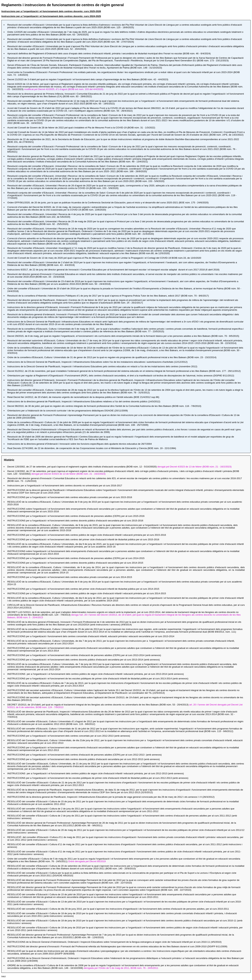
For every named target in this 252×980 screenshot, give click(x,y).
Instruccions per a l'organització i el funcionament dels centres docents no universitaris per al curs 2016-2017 (65, 486)
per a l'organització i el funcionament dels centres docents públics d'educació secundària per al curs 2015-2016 (75, 521)
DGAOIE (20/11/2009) (68, 411)
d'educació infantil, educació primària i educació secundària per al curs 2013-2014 (91, 636)
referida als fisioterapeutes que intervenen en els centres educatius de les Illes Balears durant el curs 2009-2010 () (117, 946)
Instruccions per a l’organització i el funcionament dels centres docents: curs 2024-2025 (51, 16)
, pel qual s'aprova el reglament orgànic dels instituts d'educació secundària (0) (120, 467)
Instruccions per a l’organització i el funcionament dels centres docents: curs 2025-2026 (51, 11)
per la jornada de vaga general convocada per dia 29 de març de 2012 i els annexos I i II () (111, 797)
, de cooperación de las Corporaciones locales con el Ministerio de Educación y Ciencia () (92, 448)
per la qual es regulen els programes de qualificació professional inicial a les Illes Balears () (112, 357)
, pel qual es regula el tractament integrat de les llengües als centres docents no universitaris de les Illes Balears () (98, 705)
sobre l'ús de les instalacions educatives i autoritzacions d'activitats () (97, 362)
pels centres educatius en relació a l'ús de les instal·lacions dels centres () (102, 366)
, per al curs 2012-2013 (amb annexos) (96, 773)
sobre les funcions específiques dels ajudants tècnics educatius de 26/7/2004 (80, 444)
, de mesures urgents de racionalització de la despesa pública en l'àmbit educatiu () (84, 397)
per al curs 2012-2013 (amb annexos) (69, 736)
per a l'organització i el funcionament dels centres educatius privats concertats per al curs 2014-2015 (70, 577)
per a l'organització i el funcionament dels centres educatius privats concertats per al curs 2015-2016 (70, 497)
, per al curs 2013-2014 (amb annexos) (96, 674)
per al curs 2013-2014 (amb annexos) (84, 655)
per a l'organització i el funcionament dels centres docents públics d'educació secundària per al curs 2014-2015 (75, 563)
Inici (3, 976)
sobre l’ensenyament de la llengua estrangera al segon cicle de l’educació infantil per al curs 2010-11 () (114, 942)
